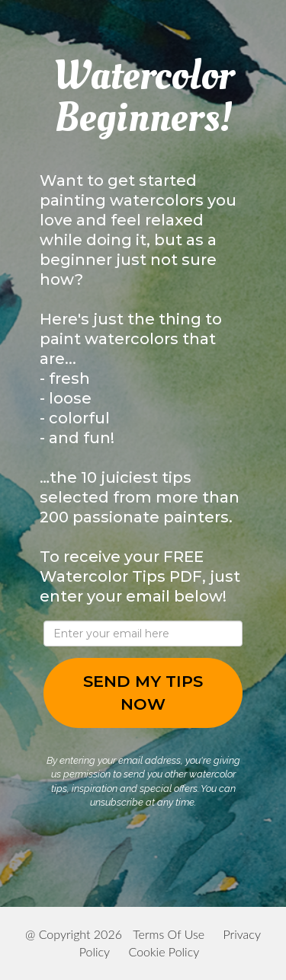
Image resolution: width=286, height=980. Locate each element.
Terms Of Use (169, 934)
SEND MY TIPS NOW (143, 693)
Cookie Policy (164, 951)
